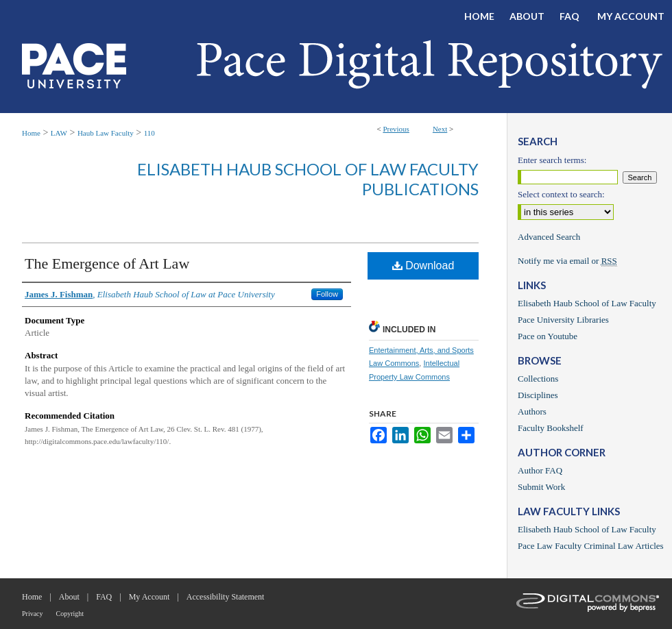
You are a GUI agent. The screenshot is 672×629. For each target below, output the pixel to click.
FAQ (104, 597)
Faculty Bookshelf (551, 428)
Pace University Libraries (563, 320)
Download (423, 266)
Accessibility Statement (226, 597)
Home (31, 133)
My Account (149, 597)
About (69, 597)
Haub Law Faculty (106, 133)
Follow (327, 294)
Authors (532, 411)
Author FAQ (540, 470)
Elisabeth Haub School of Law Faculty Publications (308, 179)
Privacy (33, 614)
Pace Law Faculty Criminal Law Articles (591, 546)
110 (149, 133)
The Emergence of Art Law (107, 263)
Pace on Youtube (548, 336)
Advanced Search (549, 237)
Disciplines (538, 395)
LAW (59, 133)
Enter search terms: (552, 160)
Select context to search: (561, 194)
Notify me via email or (567, 261)
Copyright (70, 614)
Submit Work (541, 487)
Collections (538, 379)
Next (440, 129)
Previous (396, 129)
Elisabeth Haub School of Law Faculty (587, 303)
